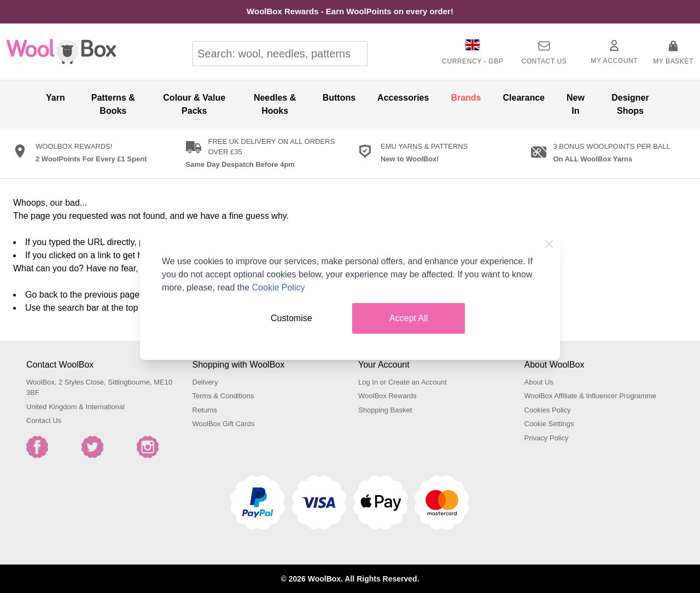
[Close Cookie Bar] (549, 244)
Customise (291, 318)
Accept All (409, 318)
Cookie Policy (279, 287)
